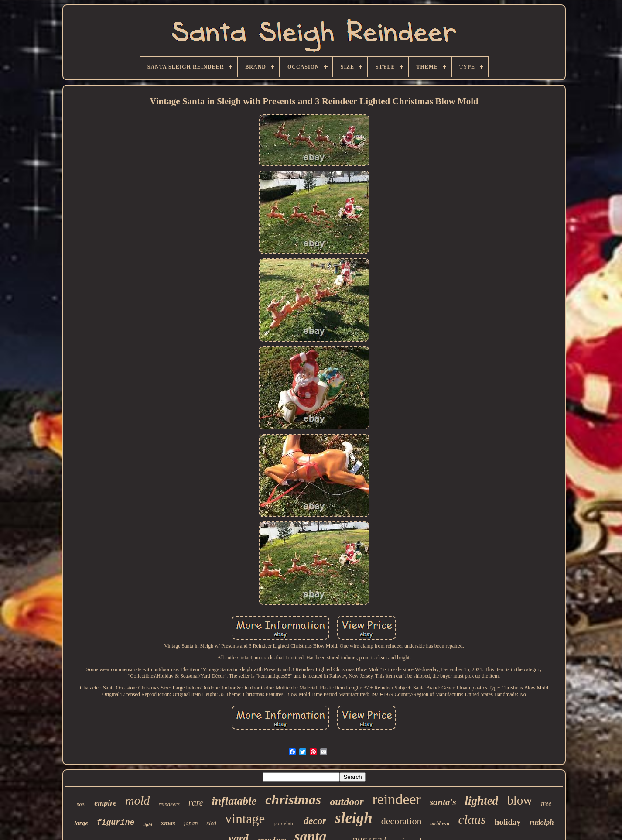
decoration (402, 821)
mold (137, 801)
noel (81, 804)
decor (315, 821)
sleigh (354, 818)
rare (196, 802)
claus (472, 819)
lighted (482, 801)
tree (546, 804)
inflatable (234, 801)
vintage (245, 819)
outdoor (347, 802)
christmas (293, 799)
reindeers (169, 804)
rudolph (542, 822)
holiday (508, 822)
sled (211, 823)
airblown (440, 823)
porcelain (284, 823)
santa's (443, 802)
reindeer (397, 799)
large (81, 823)
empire (105, 803)
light (148, 824)
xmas (168, 823)
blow (519, 800)
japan (191, 823)
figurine (116, 823)
